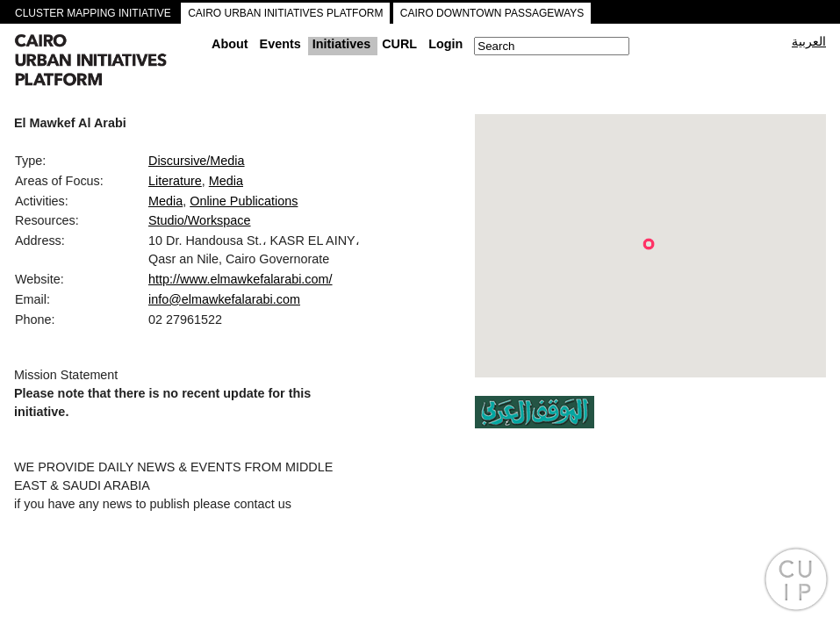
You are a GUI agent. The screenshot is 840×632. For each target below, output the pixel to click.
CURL (399, 44)
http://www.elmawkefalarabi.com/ (241, 279)
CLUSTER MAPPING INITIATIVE (93, 13)
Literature (175, 181)
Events (280, 44)
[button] (649, 244)
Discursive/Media (197, 161)
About (230, 44)
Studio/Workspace (200, 220)
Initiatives (341, 44)
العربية (809, 41)
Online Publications (244, 201)
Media (226, 181)
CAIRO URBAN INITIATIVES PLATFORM (285, 13)
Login (445, 44)
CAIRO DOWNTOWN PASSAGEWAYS (492, 13)
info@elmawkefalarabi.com (224, 299)
